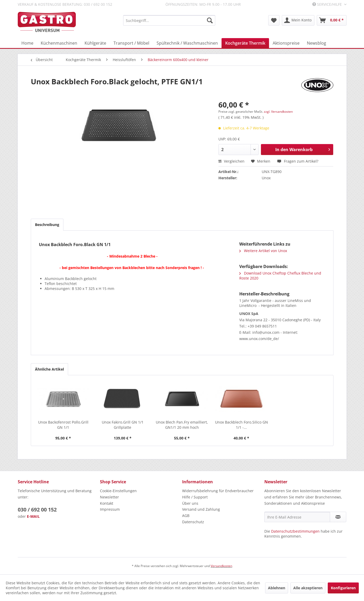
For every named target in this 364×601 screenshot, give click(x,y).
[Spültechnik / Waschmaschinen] (187, 43)
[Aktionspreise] (286, 43)
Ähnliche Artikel (49, 369)
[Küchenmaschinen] (59, 43)
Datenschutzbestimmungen (295, 531)
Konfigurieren (343, 588)
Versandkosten (221, 566)
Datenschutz (193, 522)
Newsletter (109, 497)
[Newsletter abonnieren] (338, 517)
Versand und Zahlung (201, 509)
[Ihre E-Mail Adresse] (297, 517)
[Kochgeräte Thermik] (245, 43)
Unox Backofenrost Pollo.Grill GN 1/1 (63, 425)
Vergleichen (231, 161)
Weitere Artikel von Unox (263, 251)
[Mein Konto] (298, 20)
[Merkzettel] (274, 20)
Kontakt (107, 503)
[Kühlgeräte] (95, 43)
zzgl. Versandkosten (278, 112)
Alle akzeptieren (308, 588)
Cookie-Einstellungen (118, 491)
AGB (186, 516)
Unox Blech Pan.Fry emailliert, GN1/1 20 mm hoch (182, 425)
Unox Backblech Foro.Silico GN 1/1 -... (241, 425)
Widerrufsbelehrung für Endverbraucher (218, 491)
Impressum (110, 509)
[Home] (27, 43)
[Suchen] (210, 20)
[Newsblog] (317, 43)
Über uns (190, 503)
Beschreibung (47, 225)
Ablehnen (277, 588)
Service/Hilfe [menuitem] (328, 4)
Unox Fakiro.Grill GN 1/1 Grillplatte (123, 425)
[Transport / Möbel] (131, 43)
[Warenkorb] (332, 20)
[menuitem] (169, 20)
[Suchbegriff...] (169, 20)
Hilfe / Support (195, 497)
